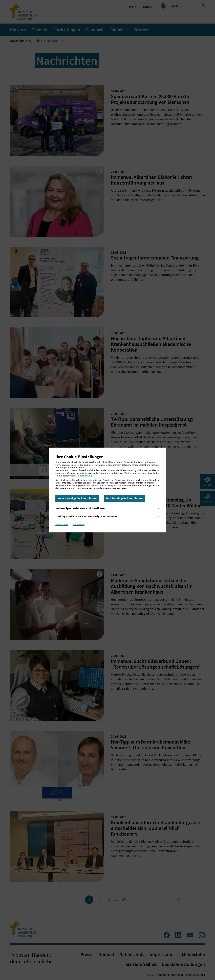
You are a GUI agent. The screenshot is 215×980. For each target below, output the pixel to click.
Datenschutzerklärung (81, 476)
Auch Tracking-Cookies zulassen (124, 498)
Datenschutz (62, 524)
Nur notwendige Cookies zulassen (77, 498)
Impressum (79, 524)
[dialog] (107, 490)
